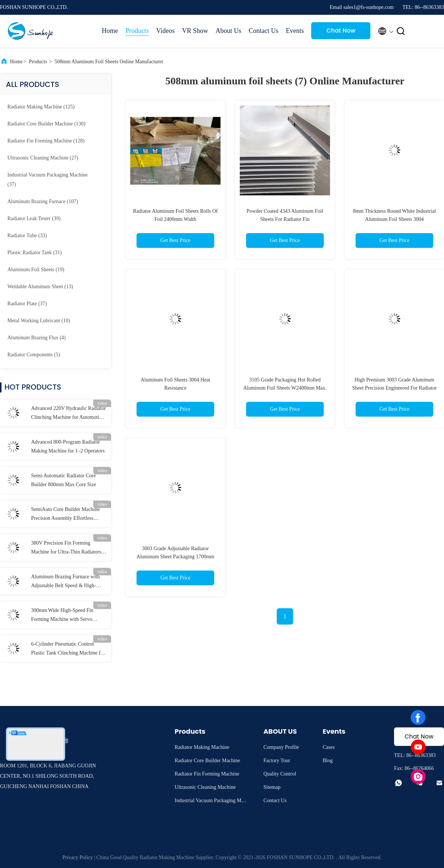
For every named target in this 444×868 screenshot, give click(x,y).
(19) (36, 270)
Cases (329, 747)
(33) (27, 235)
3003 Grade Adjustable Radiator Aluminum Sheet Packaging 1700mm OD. (175, 557)
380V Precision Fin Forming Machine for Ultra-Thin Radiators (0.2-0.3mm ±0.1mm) (66, 548)
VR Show (195, 31)
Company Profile (281, 747)
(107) (43, 201)
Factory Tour (277, 761)
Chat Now (341, 31)
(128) (46, 141)
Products (137, 31)
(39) (34, 218)
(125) (41, 107)
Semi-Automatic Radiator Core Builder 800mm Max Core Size (64, 480)
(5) (34, 355)
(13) (40, 287)
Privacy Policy (78, 857)
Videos (165, 31)
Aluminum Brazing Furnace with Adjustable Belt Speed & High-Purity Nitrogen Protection (65, 582)
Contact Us (264, 31)
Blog (328, 761)
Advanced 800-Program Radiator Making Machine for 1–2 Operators (68, 446)
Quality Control (280, 774)
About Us (228, 31)
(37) (48, 180)
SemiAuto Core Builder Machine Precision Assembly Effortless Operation (65, 515)
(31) (35, 253)
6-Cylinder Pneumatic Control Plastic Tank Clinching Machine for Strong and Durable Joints (68, 649)
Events (295, 31)
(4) (37, 338)
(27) (43, 158)
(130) (46, 124)
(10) (39, 321)
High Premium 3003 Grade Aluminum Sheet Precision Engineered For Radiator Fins (395, 388)
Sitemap (272, 787)
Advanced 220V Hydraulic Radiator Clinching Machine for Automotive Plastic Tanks (68, 414)
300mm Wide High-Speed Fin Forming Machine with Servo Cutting (62, 616)
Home (110, 31)
